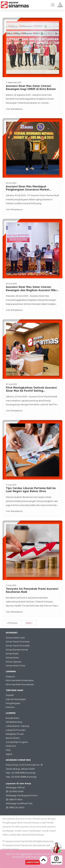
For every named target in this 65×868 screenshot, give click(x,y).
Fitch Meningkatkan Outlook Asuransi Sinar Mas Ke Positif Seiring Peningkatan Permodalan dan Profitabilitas (31, 389)
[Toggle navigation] (53, 5)
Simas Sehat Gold (15, 638)
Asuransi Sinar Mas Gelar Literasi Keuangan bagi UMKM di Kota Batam (31, 88)
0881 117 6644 (16, 799)
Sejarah (10, 695)
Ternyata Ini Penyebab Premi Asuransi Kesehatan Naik (32, 590)
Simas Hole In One (15, 666)
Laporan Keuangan (16, 699)
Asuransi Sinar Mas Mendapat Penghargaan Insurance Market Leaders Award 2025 (28, 188)
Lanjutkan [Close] (33, 862)
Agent (9, 754)
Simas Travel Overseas (18, 642)
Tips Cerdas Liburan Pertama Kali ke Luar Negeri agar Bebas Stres (31, 490)
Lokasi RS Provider (16, 730)
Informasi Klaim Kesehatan (20, 680)
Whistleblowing (14, 722)
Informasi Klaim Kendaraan (20, 684)
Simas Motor (12, 658)
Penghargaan (13, 703)
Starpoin (10, 676)
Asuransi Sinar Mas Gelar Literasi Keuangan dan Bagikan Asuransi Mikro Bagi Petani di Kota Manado (32, 289)
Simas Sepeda (13, 662)
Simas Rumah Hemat (17, 650)
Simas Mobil (12, 654)
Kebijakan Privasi (15, 734)
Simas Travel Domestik (18, 646)
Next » (29, 623)
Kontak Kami (12, 718)
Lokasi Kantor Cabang (17, 726)
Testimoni (11, 746)
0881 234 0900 (17, 807)
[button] (60, 5)
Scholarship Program (17, 742)
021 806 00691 (16, 791)
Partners (10, 707)
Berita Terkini (13, 738)
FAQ (8, 750)
